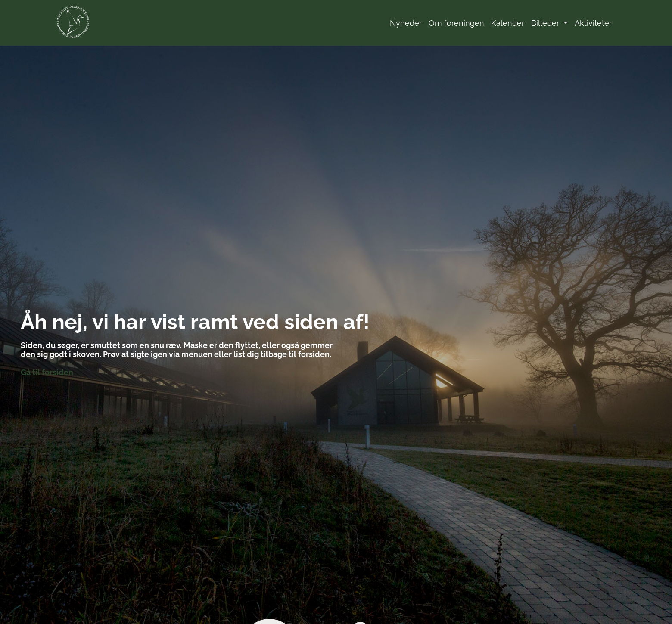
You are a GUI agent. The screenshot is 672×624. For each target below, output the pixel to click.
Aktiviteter (593, 23)
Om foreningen (456, 23)
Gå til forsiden (47, 372)
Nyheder (406, 23)
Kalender (508, 23)
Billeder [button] (546, 23)
